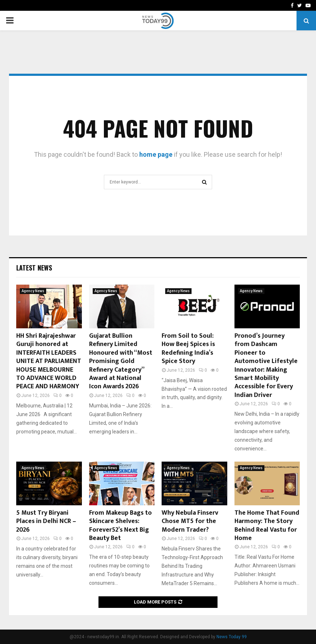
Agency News (33, 291)
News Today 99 (232, 637)
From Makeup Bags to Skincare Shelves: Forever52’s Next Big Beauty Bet (120, 526)
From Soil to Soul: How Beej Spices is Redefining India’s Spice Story (188, 349)
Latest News (34, 268)
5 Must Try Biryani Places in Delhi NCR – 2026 (46, 521)
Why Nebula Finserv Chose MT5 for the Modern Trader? (190, 521)
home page (156, 154)
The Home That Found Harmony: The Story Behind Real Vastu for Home (267, 526)
